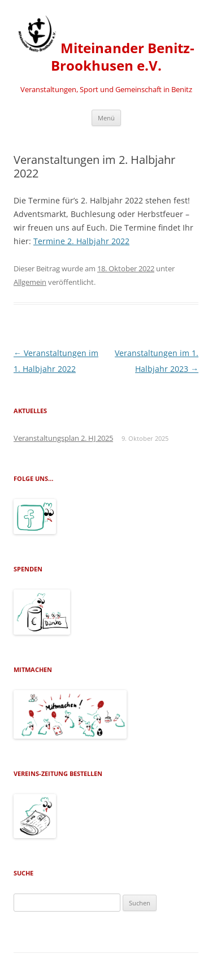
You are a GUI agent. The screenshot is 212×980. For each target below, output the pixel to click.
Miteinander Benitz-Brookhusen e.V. (106, 44)
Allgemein (30, 282)
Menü (106, 118)
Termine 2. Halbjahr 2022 (81, 241)
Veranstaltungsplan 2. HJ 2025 (63, 438)
